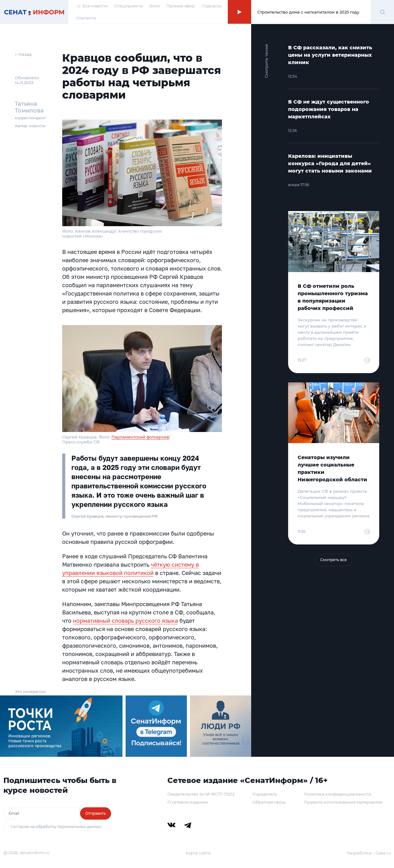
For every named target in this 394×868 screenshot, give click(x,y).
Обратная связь (269, 802)
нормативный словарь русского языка (125, 621)
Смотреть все (334, 560)
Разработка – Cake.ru (369, 853)
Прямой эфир (181, 6)
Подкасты (211, 6)
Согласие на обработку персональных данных (56, 827)
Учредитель (265, 794)
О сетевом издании (188, 802)
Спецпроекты (129, 6)
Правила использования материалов (343, 802)
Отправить (96, 813)
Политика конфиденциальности (338, 794)
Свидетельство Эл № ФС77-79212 (201, 794)
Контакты (86, 18)
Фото (155, 6)
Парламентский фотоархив (140, 437)
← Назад (23, 54)
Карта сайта (198, 853)
